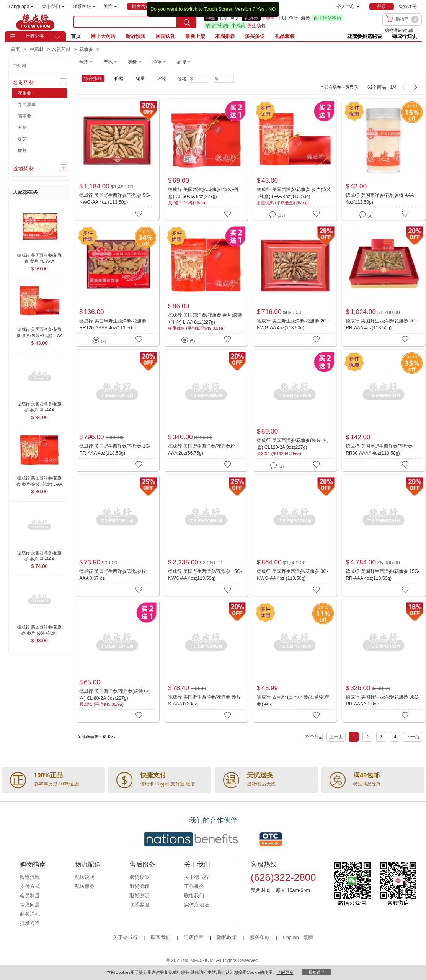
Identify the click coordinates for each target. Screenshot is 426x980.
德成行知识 (404, 36)
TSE (35, 22)
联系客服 (84, 7)
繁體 (308, 937)
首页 (76, 36)
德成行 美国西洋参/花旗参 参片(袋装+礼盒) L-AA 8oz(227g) (205, 319)
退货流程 (139, 887)
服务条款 (260, 937)
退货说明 (139, 896)
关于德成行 (197, 877)
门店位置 (194, 937)
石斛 (22, 128)
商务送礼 (30, 914)
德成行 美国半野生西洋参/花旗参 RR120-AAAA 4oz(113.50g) (113, 324)
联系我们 (161, 937)
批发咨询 (30, 923)
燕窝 (211, 18)
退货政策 (139, 877)
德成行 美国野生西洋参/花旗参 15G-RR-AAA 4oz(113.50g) (383, 575)
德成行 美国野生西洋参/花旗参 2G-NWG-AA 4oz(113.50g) (292, 324)
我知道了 (317, 972)
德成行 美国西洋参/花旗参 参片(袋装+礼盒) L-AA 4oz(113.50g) (294, 193)
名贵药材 (23, 82)
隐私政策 (227, 937)
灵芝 (235, 18)
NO (272, 9)
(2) (366, 214)
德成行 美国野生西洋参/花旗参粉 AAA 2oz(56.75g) (202, 450)
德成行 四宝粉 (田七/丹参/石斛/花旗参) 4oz (293, 700)
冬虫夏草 (27, 105)
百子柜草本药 (327, 18)
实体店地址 (197, 905)
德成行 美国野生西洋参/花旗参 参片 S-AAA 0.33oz (204, 700)
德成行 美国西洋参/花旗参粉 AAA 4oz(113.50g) (380, 199)
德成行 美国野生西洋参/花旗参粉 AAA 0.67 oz (113, 575)
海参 (305, 18)
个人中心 (348, 7)
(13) (277, 214)
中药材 (20, 66)
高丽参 (24, 116)
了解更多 (285, 972)
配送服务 (85, 887)
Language (21, 7)
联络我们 (194, 896)
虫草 (223, 18)
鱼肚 (294, 18)
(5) (188, 339)
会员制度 (30, 896)
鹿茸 (22, 151)
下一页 (413, 737)
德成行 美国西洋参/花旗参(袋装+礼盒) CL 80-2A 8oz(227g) (115, 695)
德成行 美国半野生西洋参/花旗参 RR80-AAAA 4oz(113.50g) (379, 450)
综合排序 (93, 79)
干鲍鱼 (268, 18)
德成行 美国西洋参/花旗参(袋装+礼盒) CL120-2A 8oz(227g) (292, 444)
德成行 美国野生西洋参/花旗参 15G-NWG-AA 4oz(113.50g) (205, 575)
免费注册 (408, 7)
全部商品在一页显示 (339, 87)
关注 (110, 7)
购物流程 (30, 877)
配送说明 (85, 877)
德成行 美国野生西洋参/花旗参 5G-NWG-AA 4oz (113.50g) (115, 199)
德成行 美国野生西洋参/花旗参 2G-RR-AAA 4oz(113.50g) (381, 324)
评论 (162, 79)
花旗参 (251, 18)
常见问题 (30, 905)
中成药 (238, 26)
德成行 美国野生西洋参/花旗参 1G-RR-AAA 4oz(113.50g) (115, 450)
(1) (277, 465)
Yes (260, 9)
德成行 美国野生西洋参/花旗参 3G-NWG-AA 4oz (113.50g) (292, 575)
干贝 (282, 18)
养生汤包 (256, 26)
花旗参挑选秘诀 (365, 36)
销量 (140, 79)
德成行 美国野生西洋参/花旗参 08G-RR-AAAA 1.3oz (383, 700)
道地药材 (23, 169)
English (291, 937)
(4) (99, 339)
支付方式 (30, 887)
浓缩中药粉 (217, 26)
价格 (119, 79)
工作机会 (194, 887)
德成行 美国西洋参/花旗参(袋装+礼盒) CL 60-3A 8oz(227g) (204, 193)
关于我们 (53, 7)
